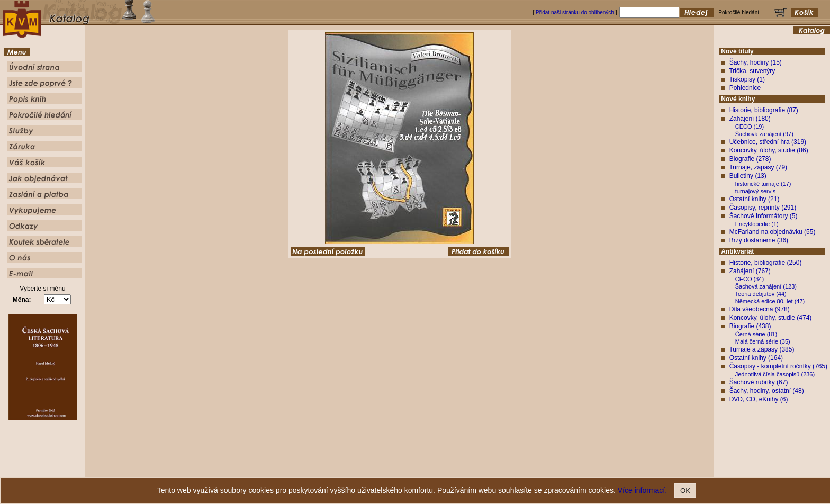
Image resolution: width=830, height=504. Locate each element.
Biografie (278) (750, 159)
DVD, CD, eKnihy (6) (759, 399)
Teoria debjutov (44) (761, 294)
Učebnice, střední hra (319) (768, 142)
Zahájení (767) (750, 271)
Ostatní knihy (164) (756, 358)
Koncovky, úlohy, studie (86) (769, 150)
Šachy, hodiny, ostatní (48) (767, 391)
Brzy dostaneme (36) (759, 240)
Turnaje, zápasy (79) (758, 167)
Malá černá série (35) (763, 341)
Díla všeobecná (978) (760, 309)
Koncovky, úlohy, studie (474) (771, 318)
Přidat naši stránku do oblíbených (575, 12)
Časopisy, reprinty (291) (763, 208)
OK (685, 490)
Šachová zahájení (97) (764, 134)
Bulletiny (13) (748, 176)
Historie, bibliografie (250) (766, 263)
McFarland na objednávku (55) (773, 232)
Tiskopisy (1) (747, 79)
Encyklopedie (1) (757, 224)
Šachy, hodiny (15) (756, 62)
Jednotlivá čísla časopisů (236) (775, 374)
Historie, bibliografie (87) (764, 110)
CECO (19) (750, 127)
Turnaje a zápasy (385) (761, 349)
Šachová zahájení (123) (766, 286)
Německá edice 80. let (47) (770, 301)
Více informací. (642, 490)
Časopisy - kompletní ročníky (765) (778, 366)
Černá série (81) (756, 334)
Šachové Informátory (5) (764, 216)
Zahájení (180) (750, 119)
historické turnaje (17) (763, 184)
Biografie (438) (750, 326)
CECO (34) (750, 279)
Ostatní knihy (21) (755, 199)
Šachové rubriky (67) (759, 382)
